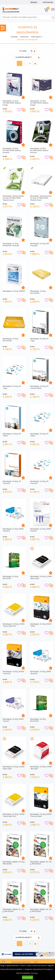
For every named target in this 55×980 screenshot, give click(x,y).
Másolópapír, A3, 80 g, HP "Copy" (12, 387)
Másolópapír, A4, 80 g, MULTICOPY (38, 720)
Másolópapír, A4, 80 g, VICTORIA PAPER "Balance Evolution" (12, 150)
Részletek (34, 973)
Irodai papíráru (36, 37)
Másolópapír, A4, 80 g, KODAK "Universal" (13, 672)
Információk (48, 2)
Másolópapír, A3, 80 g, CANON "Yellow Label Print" (14, 625)
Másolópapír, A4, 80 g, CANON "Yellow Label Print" (14, 815)
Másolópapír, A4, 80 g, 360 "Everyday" (40, 244)
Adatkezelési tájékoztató (21, 962)
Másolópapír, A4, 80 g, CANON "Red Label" (41, 768)
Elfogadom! (28, 977)
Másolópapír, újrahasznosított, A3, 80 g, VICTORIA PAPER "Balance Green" (41, 198)
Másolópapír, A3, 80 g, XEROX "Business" (13, 530)
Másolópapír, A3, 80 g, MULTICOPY (11, 577)
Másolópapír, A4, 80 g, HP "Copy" (39, 340)
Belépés (34, 2)
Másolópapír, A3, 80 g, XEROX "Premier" (41, 530)
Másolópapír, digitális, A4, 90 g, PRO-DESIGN (14, 863)
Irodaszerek (24, 37)
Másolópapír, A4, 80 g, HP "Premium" (12, 482)
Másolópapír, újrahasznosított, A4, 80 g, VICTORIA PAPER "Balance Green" (13, 198)
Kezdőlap (14, 37)
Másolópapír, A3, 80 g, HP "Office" (39, 435)
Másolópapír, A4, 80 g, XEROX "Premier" (13, 720)
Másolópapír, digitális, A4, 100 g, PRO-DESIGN (41, 863)
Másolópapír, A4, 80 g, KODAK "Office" (41, 625)
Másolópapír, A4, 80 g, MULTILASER (38, 292)
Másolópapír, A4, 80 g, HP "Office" (12, 435)
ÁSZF (36, 962)
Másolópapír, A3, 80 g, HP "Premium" (39, 482)
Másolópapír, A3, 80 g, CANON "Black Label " (41, 577)
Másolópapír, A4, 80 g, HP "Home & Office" (39, 387)
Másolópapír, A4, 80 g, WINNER (14, 291)
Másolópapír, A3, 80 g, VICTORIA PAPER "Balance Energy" (39, 103)
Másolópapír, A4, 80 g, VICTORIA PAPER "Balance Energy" (12, 103)
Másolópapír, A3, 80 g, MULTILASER (11, 340)
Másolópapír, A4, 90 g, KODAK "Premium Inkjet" (41, 815)
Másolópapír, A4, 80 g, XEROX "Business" (41, 672)
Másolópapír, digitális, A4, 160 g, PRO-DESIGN (41, 910)
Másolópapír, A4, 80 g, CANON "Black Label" (14, 768)
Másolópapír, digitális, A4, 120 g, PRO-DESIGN (13, 910)
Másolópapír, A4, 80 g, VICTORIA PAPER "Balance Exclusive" (39, 150)
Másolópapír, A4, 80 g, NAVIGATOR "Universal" (11, 244)
